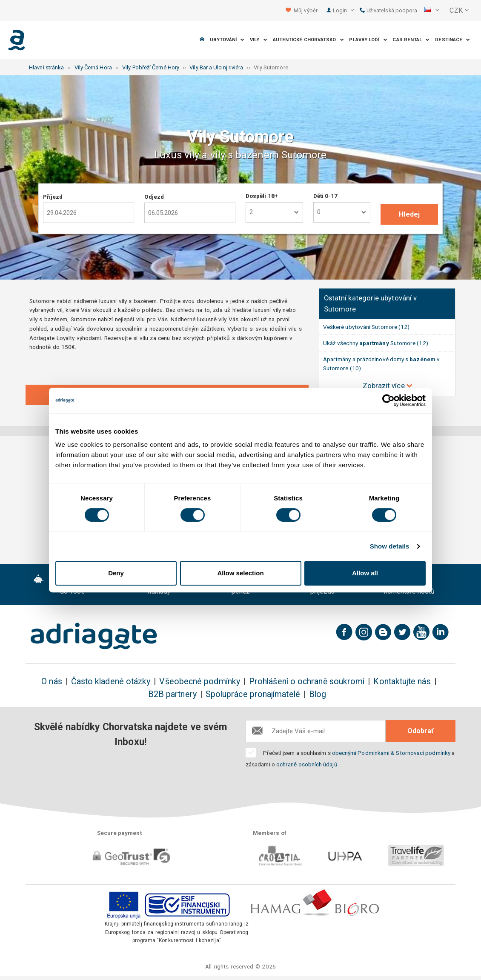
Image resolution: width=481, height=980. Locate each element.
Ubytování (227, 40)
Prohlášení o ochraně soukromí (307, 681)
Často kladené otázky (111, 681)
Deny (116, 573)
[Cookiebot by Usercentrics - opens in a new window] (388, 400)
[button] (432, 11)
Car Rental (411, 40)
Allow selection (240, 573)
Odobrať (421, 731)
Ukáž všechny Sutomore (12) (376, 343)
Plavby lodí (368, 40)
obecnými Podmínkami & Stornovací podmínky (391, 753)
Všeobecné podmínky (199, 681)
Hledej (409, 214)
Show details (390, 546)
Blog (318, 694)
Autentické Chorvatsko (308, 40)
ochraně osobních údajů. (308, 764)
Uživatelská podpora (389, 10)
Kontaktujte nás (402, 681)
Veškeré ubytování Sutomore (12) (366, 327)
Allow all (365, 573)
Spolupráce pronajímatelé (253, 694)
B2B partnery (172, 694)
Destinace (452, 40)
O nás (52, 681)
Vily (259, 40)
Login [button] (343, 10)
